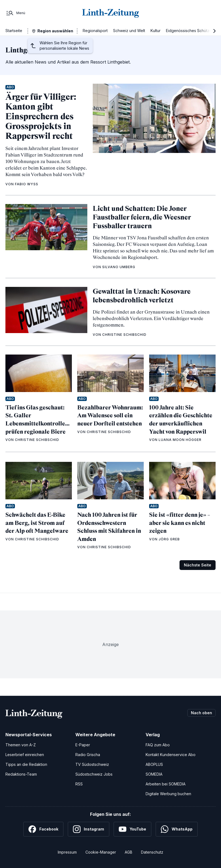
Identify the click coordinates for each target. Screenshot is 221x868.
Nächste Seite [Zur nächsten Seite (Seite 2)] (198, 565)
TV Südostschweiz (92, 764)
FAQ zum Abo (158, 745)
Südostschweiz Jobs (94, 774)
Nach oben (201, 713)
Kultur (156, 31)
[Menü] (15, 13)
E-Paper (83, 745)
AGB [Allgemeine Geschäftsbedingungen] (129, 852)
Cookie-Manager (101, 852)
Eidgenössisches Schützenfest (193, 31)
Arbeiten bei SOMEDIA (166, 784)
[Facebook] (43, 829)
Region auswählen (55, 31)
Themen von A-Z (21, 745)
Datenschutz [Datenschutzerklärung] (152, 852)
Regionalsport (95, 31)
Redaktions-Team (21, 774)
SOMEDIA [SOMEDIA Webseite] (154, 774)
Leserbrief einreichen (25, 755)
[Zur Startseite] (111, 13)
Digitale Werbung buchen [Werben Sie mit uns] (168, 794)
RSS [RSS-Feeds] (79, 784)
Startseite (14, 31)
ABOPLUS (154, 764)
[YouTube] (132, 829)
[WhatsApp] (177, 829)
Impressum (67, 852)
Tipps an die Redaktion (26, 764)
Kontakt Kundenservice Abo (171, 755)
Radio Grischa (88, 755)
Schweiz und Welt (129, 31)
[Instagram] (89, 829)
